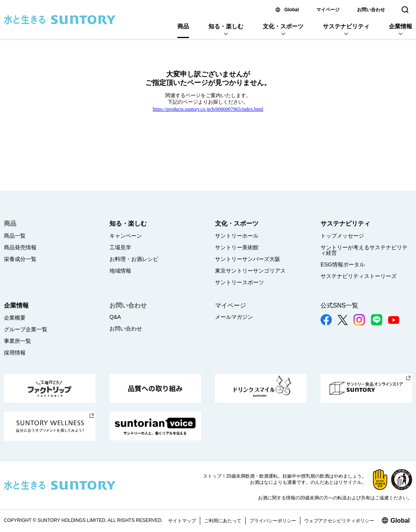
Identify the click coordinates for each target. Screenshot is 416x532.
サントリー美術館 (237, 247)
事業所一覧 (17, 341)
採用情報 (15, 353)
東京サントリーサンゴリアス (250, 271)
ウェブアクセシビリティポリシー (339, 521)
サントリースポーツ (239, 282)
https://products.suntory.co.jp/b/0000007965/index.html (208, 109)
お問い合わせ (371, 10)
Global (292, 10)
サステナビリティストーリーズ (359, 276)
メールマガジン (234, 317)
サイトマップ (182, 521)
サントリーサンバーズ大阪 (248, 259)
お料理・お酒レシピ (134, 259)
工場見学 (120, 247)
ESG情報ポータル (343, 264)
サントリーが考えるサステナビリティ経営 (364, 250)
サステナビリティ (346, 26)
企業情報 (400, 26)
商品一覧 (15, 236)
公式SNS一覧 (339, 305)
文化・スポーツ (283, 26)
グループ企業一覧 (26, 329)
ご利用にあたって (223, 521)
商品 (183, 26)
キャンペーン (126, 236)
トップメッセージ (342, 236)
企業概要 (15, 318)
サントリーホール (237, 236)
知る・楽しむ (226, 26)
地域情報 (120, 271)
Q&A (115, 317)
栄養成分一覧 (20, 259)
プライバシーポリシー (273, 521)
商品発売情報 (20, 247)
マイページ (328, 10)
